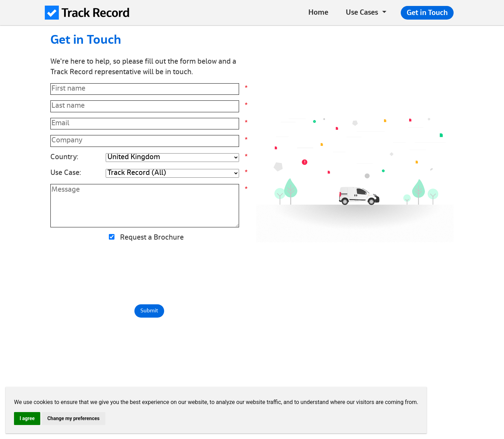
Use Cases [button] (362, 13)
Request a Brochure (152, 238)
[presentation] (149, 273)
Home (318, 13)
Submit (149, 311)
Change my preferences (73, 418)
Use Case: (66, 173)
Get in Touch (427, 13)
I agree (27, 418)
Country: (64, 158)
